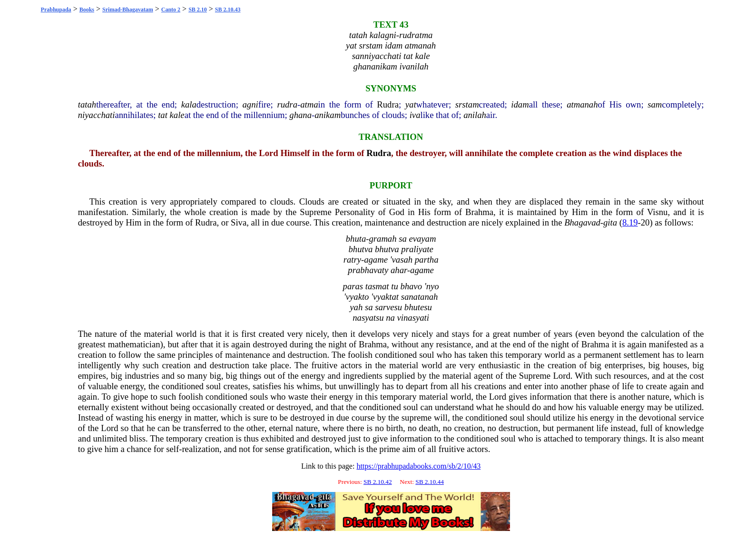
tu (395, 286)
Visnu (657, 212)
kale (177, 115)
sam (655, 104)
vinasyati (413, 318)
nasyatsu (368, 318)
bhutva (360, 249)
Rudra (388, 104)
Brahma (479, 212)
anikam (328, 115)
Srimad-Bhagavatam (128, 10)
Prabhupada (56, 10)
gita (610, 222)
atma (309, 104)
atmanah (582, 104)
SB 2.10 (198, 10)
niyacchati (97, 115)
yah (356, 307)
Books (87, 10)
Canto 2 (171, 10)
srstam (467, 104)
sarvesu (388, 307)
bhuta (356, 239)
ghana (300, 115)
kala (189, 104)
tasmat (377, 286)
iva (415, 115)
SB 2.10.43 (228, 10)
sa (403, 239)
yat (411, 104)
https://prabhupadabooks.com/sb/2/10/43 (418, 466)
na (390, 318)
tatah (87, 104)
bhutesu (418, 307)
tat (163, 115)
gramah (383, 239)
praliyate (417, 249)
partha (427, 260)
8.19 (630, 222)
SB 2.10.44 (430, 482)
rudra (287, 104)
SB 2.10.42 (378, 482)
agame (376, 260)
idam (520, 104)
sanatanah (420, 297)
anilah (475, 115)
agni (250, 104)
